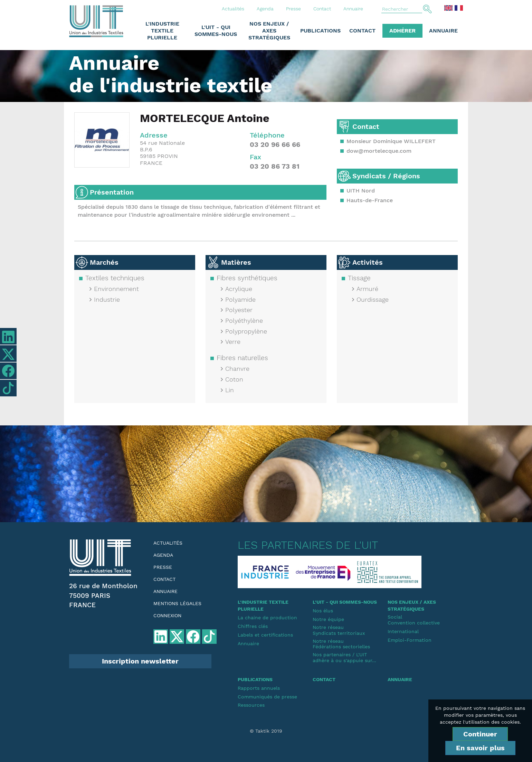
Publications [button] (320, 31)
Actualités (233, 9)
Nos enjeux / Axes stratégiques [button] (269, 31)
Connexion (167, 615)
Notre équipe (328, 619)
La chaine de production (267, 618)
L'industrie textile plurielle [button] (162, 31)
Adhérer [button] (402, 31)
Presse (293, 9)
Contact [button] (362, 31)
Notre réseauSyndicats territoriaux (339, 630)
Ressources (251, 705)
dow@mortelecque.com (379, 151)
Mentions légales (177, 603)
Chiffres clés (253, 626)
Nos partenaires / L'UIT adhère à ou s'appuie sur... (344, 657)
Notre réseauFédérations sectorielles (341, 644)
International (403, 631)
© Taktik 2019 (266, 731)
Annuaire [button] (443, 31)
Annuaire (353, 9)
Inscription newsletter (140, 661)
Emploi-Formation (410, 640)
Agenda (265, 9)
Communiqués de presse (267, 697)
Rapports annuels (259, 688)
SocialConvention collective (414, 620)
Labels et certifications (265, 635)
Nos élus (323, 611)
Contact (322, 9)
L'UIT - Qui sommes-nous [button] (216, 31)
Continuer (480, 734)
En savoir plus (480, 748)
